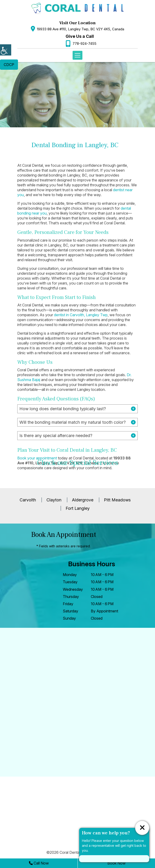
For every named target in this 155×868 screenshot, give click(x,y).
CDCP (9, 65)
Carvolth (28, 500)
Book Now (116, 863)
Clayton (54, 500)
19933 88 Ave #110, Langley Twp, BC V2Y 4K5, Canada (81, 29)
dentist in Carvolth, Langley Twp (81, 315)
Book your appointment (37, 458)
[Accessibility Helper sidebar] (6, 50)
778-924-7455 (85, 43)
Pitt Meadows (117, 500)
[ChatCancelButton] (142, 828)
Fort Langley (78, 508)
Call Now (39, 863)
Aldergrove (83, 500)
